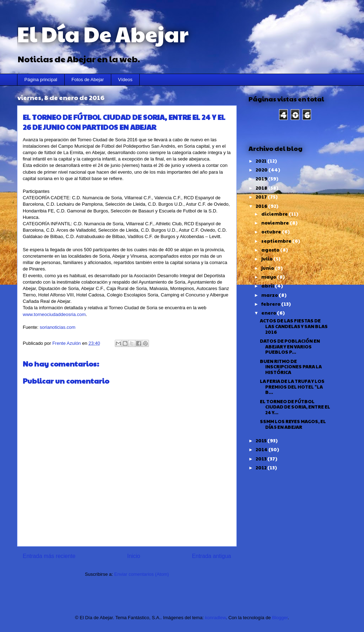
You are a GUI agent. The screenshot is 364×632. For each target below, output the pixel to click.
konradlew (216, 618)
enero (269, 313)
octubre (272, 232)
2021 (261, 161)
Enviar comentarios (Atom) (141, 574)
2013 (261, 459)
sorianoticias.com (58, 327)
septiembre (277, 241)
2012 (261, 468)
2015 (261, 441)
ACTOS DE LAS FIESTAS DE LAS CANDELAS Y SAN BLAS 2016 (294, 326)
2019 (262, 179)
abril (268, 286)
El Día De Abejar (103, 33)
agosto (271, 250)
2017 (262, 197)
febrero (271, 304)
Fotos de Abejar (88, 80)
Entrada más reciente (49, 556)
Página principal (41, 80)
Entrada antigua (212, 556)
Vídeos (125, 80)
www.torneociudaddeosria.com (54, 314)
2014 (262, 449)
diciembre (275, 214)
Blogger (280, 618)
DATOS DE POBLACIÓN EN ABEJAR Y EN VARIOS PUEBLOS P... (290, 346)
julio (267, 259)
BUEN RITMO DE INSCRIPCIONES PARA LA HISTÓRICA (291, 367)
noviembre (275, 223)
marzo (270, 295)
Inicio (134, 556)
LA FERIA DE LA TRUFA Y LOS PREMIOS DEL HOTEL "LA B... (292, 387)
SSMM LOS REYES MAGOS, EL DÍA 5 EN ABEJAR (293, 424)
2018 (262, 188)
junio (268, 268)
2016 (262, 206)
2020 (262, 170)
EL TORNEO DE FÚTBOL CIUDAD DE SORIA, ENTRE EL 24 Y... (295, 407)
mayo (269, 277)
